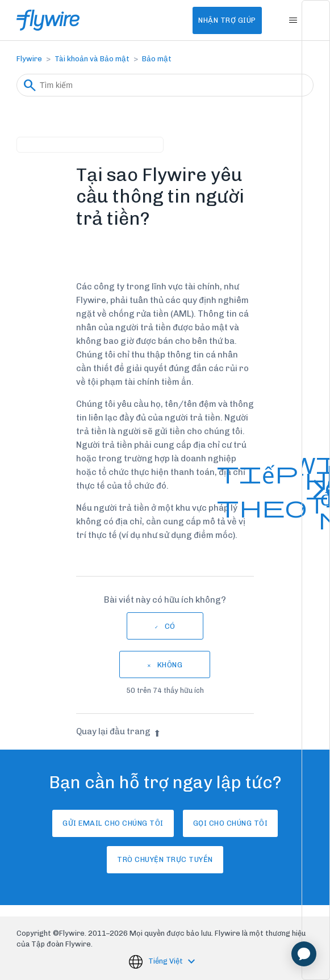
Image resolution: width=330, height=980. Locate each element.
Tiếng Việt (166, 961)
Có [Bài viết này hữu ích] (170, 626)
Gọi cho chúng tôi (231, 823)
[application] (304, 954)
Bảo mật (157, 59)
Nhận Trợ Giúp (227, 20)
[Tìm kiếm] (165, 85)
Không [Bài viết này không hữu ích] (170, 665)
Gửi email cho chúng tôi (113, 823)
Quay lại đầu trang (118, 731)
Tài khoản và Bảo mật (92, 59)
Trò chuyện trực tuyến (165, 859)
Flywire (29, 59)
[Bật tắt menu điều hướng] (293, 20)
